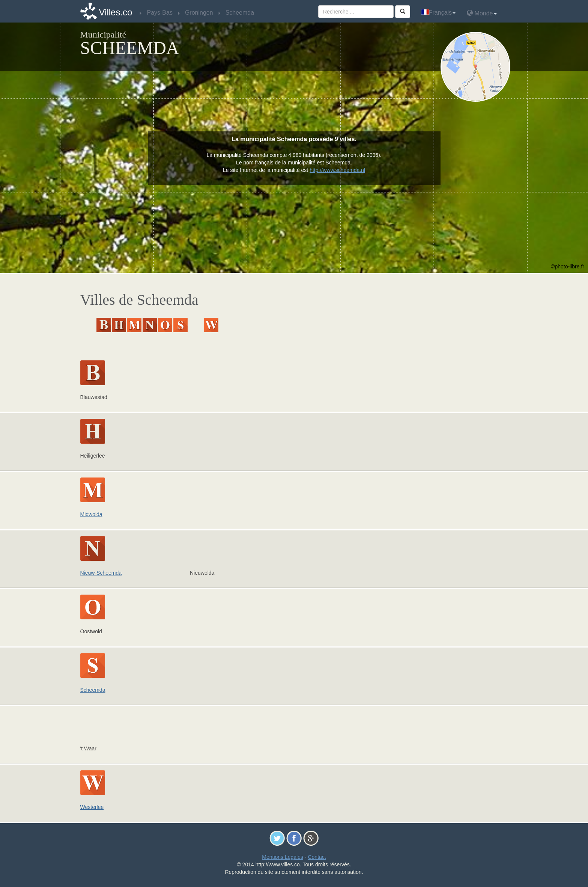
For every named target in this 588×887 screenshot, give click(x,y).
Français (438, 13)
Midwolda (91, 514)
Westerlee (92, 807)
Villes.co (116, 12)
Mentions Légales (283, 857)
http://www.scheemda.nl (337, 170)
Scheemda (93, 690)
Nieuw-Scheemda (101, 573)
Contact (317, 857)
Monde (482, 13)
